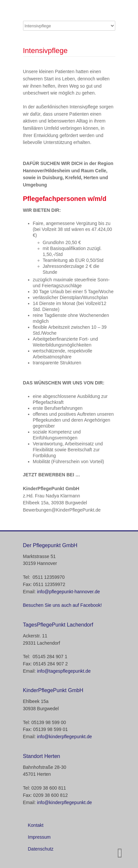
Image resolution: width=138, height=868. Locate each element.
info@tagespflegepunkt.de (64, 671)
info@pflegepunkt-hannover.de (68, 592)
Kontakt (36, 825)
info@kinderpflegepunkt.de (64, 737)
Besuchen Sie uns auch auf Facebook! (63, 605)
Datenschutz (41, 849)
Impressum (39, 837)
